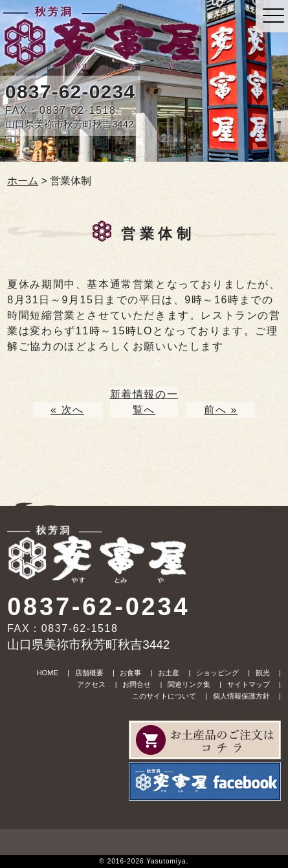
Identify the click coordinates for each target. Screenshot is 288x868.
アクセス (91, 684)
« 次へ (67, 410)
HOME (48, 673)
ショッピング (217, 673)
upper (144, 842)
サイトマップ (249, 684)
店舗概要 (89, 673)
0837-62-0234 (70, 92)
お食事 (130, 673)
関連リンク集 (189, 684)
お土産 (169, 673)
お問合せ (137, 684)
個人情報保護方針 (241, 696)
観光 (263, 673)
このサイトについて (164, 696)
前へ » (221, 410)
